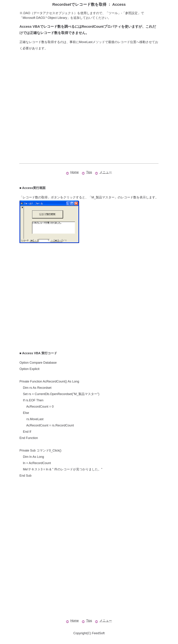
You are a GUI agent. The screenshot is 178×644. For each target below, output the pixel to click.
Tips (87, 172)
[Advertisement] (89, 82)
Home (72, 172)
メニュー (104, 172)
